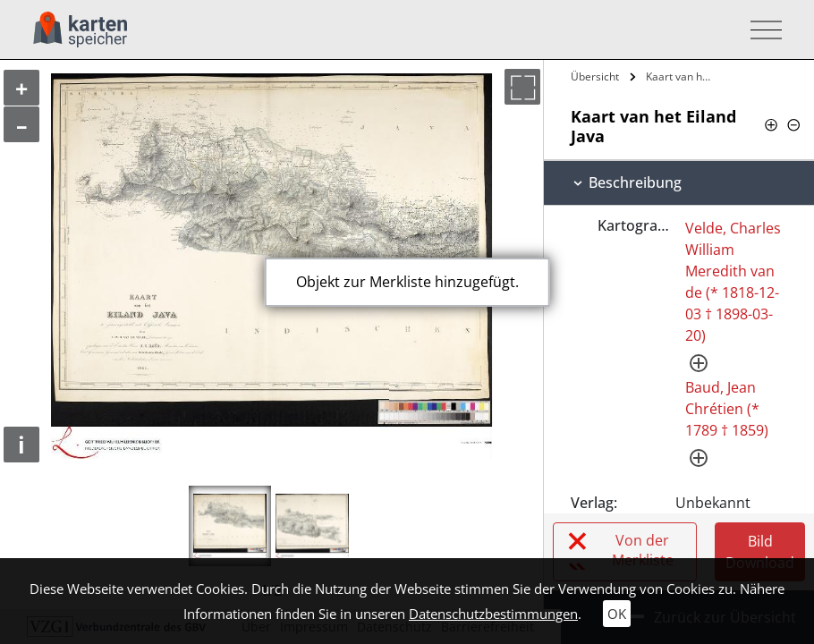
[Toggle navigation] (761, 30)
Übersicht (595, 76)
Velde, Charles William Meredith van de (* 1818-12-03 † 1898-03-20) (733, 282)
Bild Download (760, 552)
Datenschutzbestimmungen (493, 614)
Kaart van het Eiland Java (681, 76)
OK (617, 614)
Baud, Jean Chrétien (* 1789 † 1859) (727, 409)
